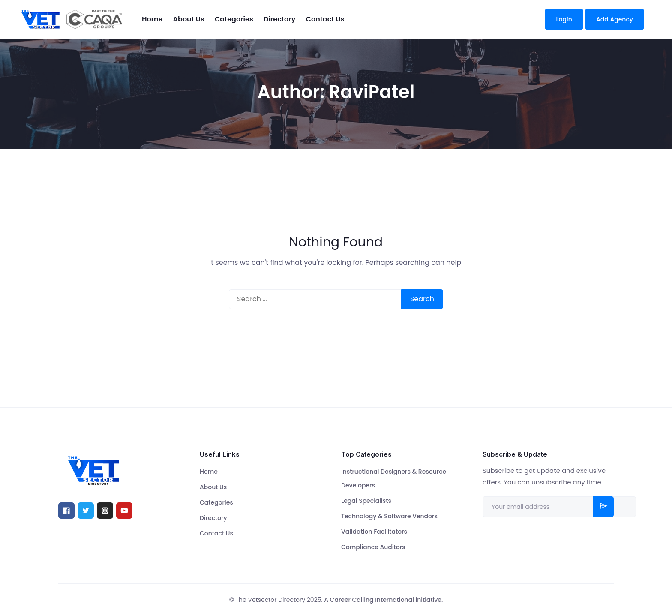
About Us (189, 19)
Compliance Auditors (373, 547)
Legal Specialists (366, 501)
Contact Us (325, 19)
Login (564, 19)
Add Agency (615, 19)
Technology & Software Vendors (389, 516)
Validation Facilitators (374, 532)
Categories (234, 19)
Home (152, 19)
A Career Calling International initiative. (383, 600)
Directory (279, 19)
